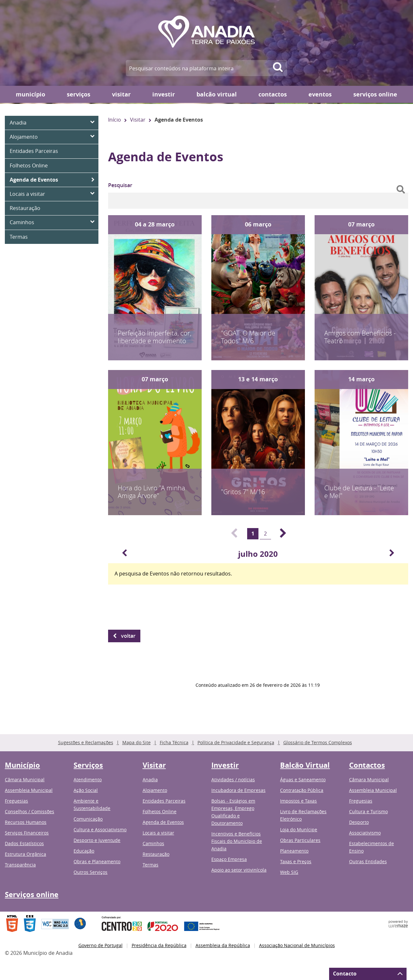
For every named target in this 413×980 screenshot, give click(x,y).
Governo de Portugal (101, 945)
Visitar (121, 94)
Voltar (128, 636)
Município (30, 94)
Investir (164, 94)
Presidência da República (159, 945)
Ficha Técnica (174, 742)
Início (115, 120)
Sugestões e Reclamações (86, 742)
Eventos (320, 94)
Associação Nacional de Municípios (297, 945)
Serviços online (375, 94)
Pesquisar (120, 185)
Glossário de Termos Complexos (318, 742)
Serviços (79, 94)
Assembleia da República (223, 945)
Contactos (273, 94)
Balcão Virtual (217, 94)
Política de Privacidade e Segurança (236, 742)
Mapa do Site (136, 742)
